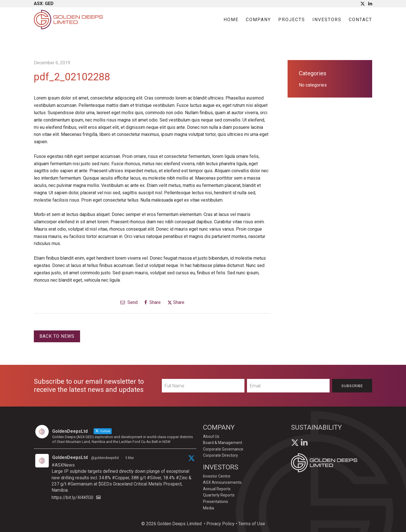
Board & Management (223, 443)
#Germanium (80, 484)
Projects (292, 20)
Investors (327, 20)
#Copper (121, 478)
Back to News (57, 336)
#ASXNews (63, 465)
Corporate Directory (220, 455)
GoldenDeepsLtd (70, 457)
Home (231, 20)
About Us (211, 436)
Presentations (216, 502)
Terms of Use (252, 524)
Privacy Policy (220, 524)
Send (129, 302)
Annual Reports (217, 489)
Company (258, 20)
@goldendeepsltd (105, 458)
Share (153, 302)
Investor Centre (217, 476)
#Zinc (182, 478)
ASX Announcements (222, 482)
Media (208, 508)
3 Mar (130, 458)
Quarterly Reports (219, 495)
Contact (360, 20)
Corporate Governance (223, 449)
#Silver (154, 478)
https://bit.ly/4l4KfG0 (72, 497)
